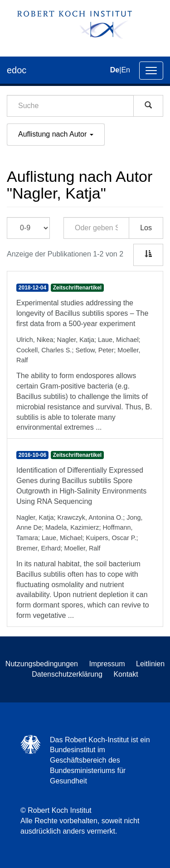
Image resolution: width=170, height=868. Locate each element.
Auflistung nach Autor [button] (56, 134)
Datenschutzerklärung (67, 674)
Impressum (107, 664)
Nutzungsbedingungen (42, 664)
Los (146, 228)
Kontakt (126, 674)
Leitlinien (150, 664)
